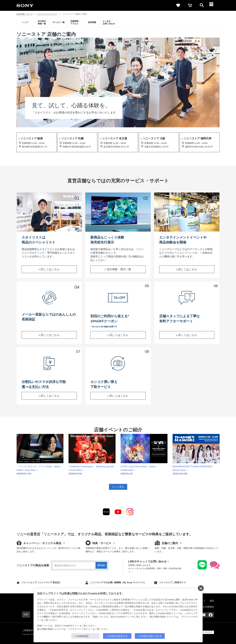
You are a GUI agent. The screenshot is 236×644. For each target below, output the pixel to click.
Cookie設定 (83, 636)
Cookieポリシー (71, 626)
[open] (202, 5)
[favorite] (178, 5)
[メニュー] (214, 5)
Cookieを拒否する (118, 636)
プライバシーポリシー (81, 629)
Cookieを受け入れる (151, 636)
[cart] (190, 5)
